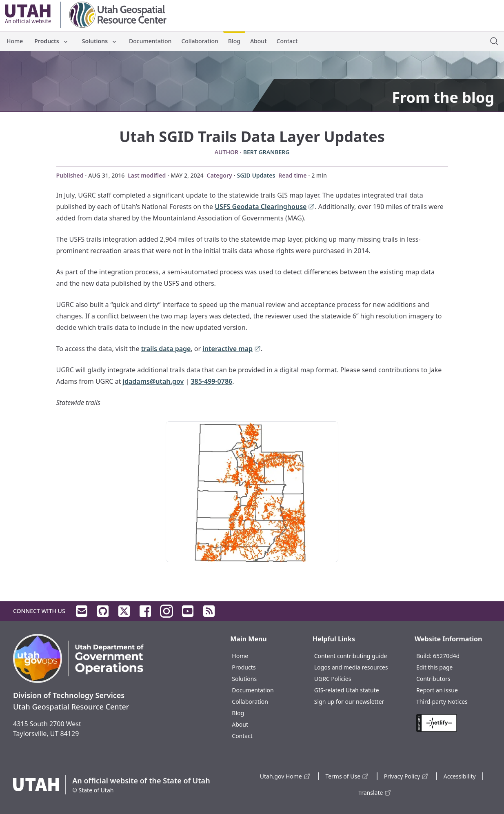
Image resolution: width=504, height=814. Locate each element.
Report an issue (437, 690)
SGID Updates (256, 175)
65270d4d (446, 656)
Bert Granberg (266, 152)
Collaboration (200, 41)
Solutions (100, 41)
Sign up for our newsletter (349, 702)
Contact (287, 41)
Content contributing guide (351, 656)
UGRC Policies (333, 679)
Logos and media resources (351, 667)
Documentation (150, 41)
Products (51, 41)
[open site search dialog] (494, 41)
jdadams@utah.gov (153, 381)
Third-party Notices (442, 702)
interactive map (232, 349)
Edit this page (434, 667)
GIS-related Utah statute (347, 690)
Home (15, 41)
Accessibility (460, 776)
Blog (234, 41)
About (259, 41)
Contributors (433, 679)
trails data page (166, 349)
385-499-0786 (211, 381)
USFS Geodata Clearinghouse (265, 207)
